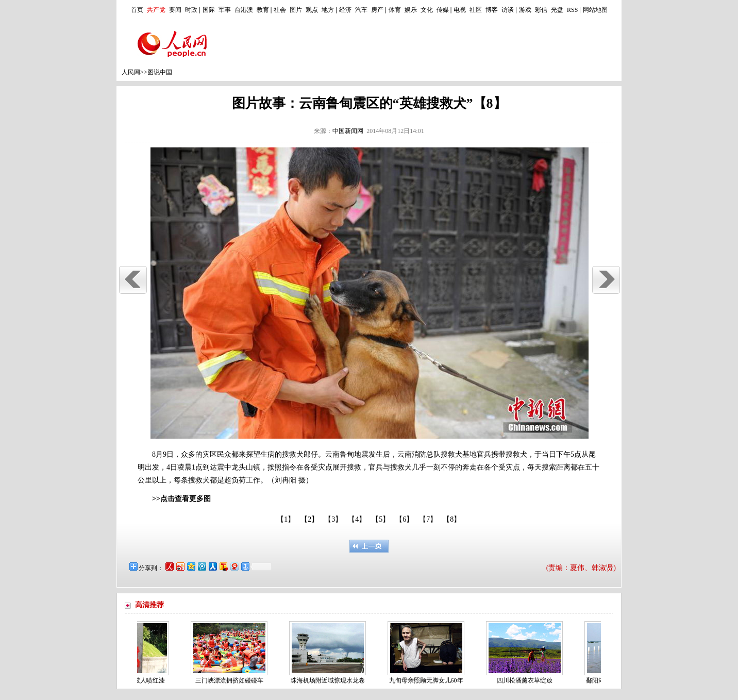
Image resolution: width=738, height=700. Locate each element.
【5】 (381, 519)
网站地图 (595, 10)
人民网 (131, 72)
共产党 (156, 10)
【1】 (286, 519)
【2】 (309, 519)
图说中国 (160, 72)
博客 (492, 10)
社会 (280, 10)
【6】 (404, 519)
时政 (191, 10)
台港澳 (244, 10)
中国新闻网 (348, 131)
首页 (137, 10)
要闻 (175, 10)
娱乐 (411, 10)
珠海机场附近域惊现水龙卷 (330, 680)
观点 (312, 10)
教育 (263, 10)
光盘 (557, 10)
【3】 (333, 519)
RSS (572, 10)
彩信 (541, 10)
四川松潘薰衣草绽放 (527, 680)
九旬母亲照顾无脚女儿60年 (428, 680)
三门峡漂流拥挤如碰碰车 (231, 680)
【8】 (452, 519)
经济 (345, 10)
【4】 (357, 519)
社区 (476, 10)
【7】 (428, 519)
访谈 (508, 10)
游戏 (525, 10)
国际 (209, 10)
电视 (460, 10)
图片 (296, 10)
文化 (427, 10)
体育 (395, 10)
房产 (377, 10)
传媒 (443, 10)
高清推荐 (149, 605)
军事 (225, 10)
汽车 (361, 10)
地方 (328, 10)
